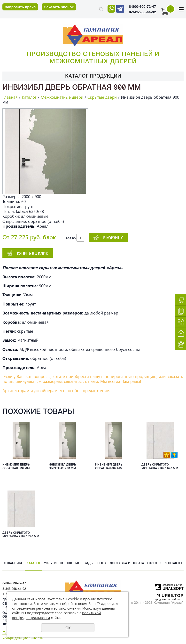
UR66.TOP (170, 596)
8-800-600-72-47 (142, 6)
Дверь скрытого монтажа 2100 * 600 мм (160, 467)
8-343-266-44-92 (142, 12)
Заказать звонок (59, 7)
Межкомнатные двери (62, 97)
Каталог (29, 97)
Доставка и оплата (127, 563)
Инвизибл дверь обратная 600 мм (16, 467)
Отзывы (154, 563)
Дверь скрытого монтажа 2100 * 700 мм (21, 535)
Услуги (50, 563)
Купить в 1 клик (32, 253)
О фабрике (14, 563)
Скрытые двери (102, 97)
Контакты (173, 563)
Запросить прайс (20, 7)
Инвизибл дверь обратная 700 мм (62, 467)
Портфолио (70, 563)
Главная (10, 97)
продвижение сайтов (168, 599)
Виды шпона (95, 563)
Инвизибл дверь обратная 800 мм (109, 467)
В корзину (113, 238)
